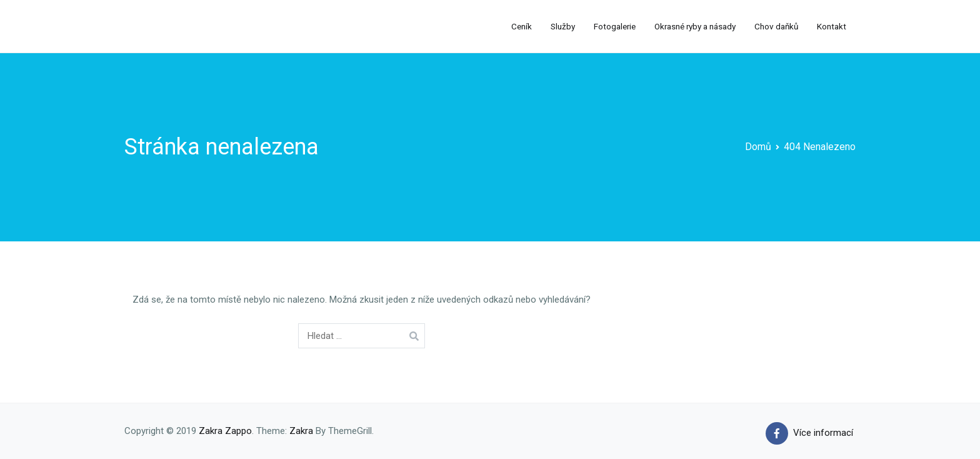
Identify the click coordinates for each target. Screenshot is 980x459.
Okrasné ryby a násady (695, 26)
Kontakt (832, 26)
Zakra (301, 431)
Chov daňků (776, 26)
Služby (563, 26)
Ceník (522, 26)
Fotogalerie (615, 26)
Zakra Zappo (225, 431)
